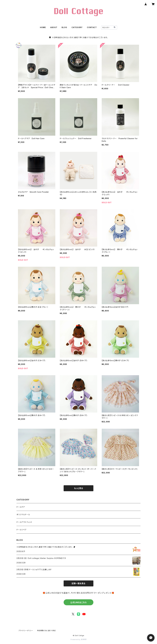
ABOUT (54, 27)
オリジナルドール (23, 514)
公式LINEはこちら (78, 602)
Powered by (78, 639)
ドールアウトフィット (24, 522)
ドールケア (21, 507)
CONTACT (92, 27)
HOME (43, 27)
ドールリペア (22, 530)
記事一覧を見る (78, 583)
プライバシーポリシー (26, 631)
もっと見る (78, 488)
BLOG (64, 27)
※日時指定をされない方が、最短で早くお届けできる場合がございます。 (78, 37)
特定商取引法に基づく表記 (46, 631)
